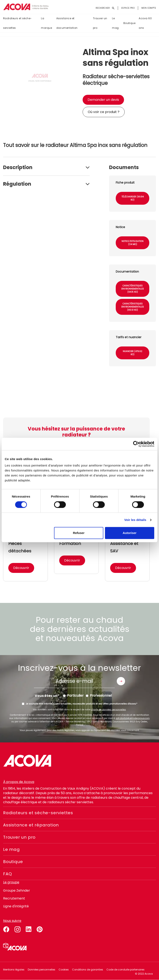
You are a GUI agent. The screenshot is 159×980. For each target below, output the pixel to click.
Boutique (129, 23)
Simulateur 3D (15, 947)
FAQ (7, 874)
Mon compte (149, 8)
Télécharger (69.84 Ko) (133, 198)
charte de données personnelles (108, 710)
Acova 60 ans (145, 23)
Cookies (64, 970)
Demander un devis (103, 100)
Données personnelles (42, 970)
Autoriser (130, 533)
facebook (6, 929)
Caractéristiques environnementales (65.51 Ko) (133, 307)
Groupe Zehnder (17, 890)
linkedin (29, 929)
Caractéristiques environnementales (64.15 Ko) (133, 289)
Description (18, 167)
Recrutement (14, 898)
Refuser (79, 533)
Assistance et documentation (67, 23)
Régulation (17, 184)
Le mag (115, 23)
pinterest (40, 929)
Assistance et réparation (31, 825)
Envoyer (121, 681)
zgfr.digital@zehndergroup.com (133, 718)
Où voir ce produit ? (104, 112)
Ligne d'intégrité (16, 906)
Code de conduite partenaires (125, 970)
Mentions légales (14, 970)
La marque (46, 23)
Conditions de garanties (88, 970)
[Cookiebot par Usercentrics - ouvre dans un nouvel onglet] (136, 444)
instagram (17, 929)
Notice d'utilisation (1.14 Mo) (132, 243)
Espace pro (128, 8)
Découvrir (21, 568)
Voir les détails (135, 520)
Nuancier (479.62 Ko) (132, 353)
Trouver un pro (100, 23)
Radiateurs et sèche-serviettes (17, 23)
